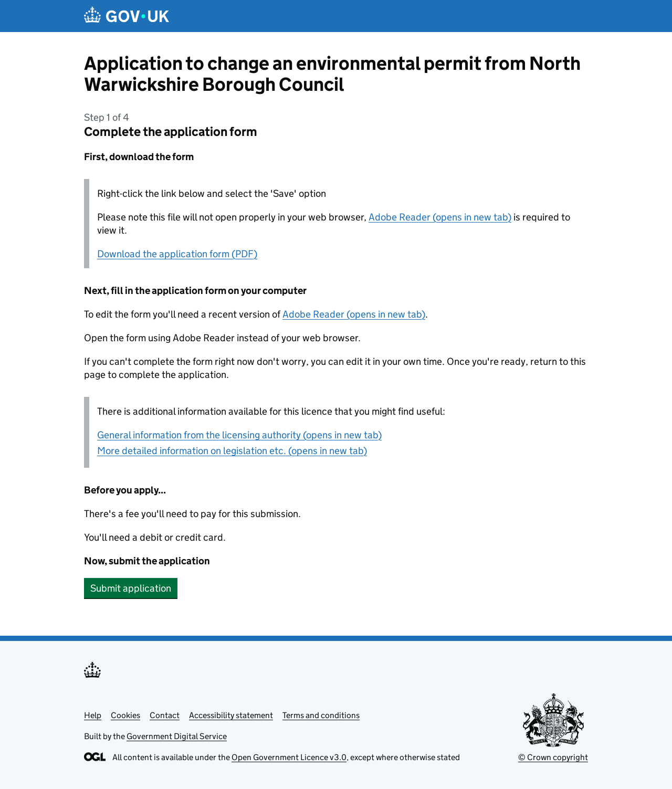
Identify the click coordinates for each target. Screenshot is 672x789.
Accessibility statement (231, 715)
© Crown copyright (553, 757)
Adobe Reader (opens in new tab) (440, 217)
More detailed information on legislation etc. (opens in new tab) (232, 451)
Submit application (131, 588)
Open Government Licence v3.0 (289, 757)
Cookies (125, 715)
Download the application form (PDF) (177, 254)
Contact (165, 715)
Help (93, 715)
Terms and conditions (321, 715)
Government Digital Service (177, 736)
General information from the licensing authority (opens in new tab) (239, 435)
